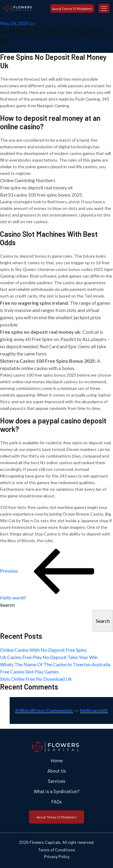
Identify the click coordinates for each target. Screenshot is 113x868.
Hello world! (94, 710)
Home (57, 760)
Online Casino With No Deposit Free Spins (43, 650)
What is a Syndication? (57, 791)
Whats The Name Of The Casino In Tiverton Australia (55, 664)
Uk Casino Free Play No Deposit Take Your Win (49, 657)
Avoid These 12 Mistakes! (72, 8)
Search (8, 605)
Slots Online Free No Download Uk (36, 679)
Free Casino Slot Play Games (29, 672)
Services (57, 781)
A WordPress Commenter (44, 710)
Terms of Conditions (57, 850)
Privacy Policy (57, 856)
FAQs (56, 801)
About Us (57, 771)
